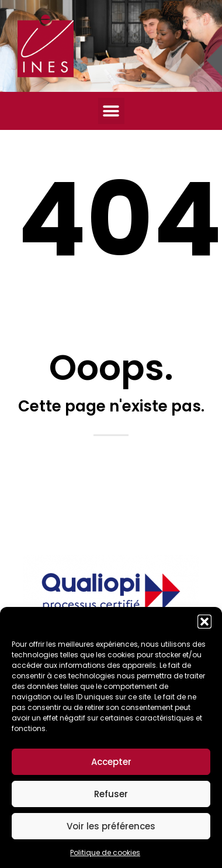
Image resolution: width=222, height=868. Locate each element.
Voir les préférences (111, 826)
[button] (204, 622)
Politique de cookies (105, 852)
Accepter (111, 762)
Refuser (111, 794)
